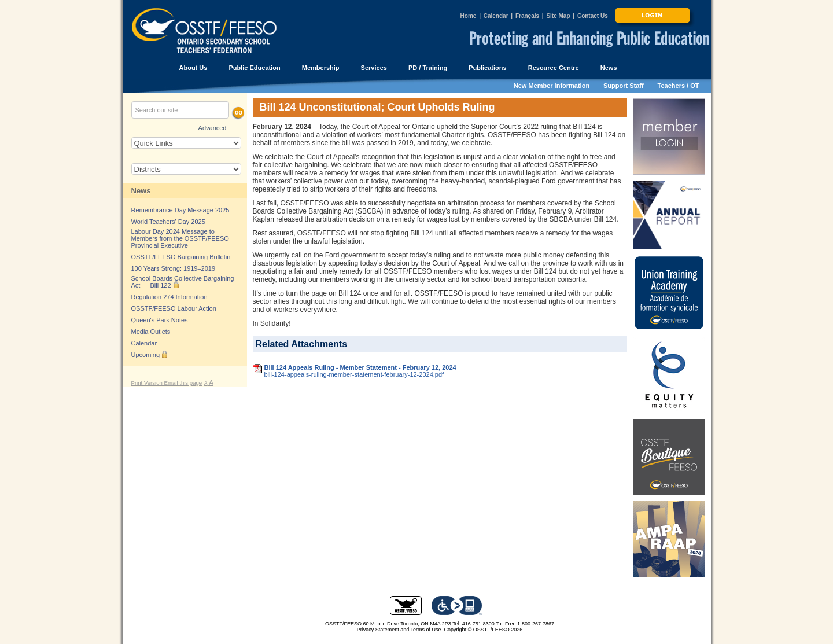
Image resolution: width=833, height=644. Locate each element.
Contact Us (593, 16)
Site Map (558, 16)
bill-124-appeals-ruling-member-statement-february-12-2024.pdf (354, 374)
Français (527, 16)
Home (469, 16)
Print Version (148, 383)
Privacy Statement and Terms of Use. (400, 630)
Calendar (496, 16)
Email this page (183, 383)
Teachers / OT (679, 86)
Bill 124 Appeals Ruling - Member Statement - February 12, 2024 (360, 367)
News (141, 191)
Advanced (213, 128)
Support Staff (624, 86)
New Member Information (552, 86)
